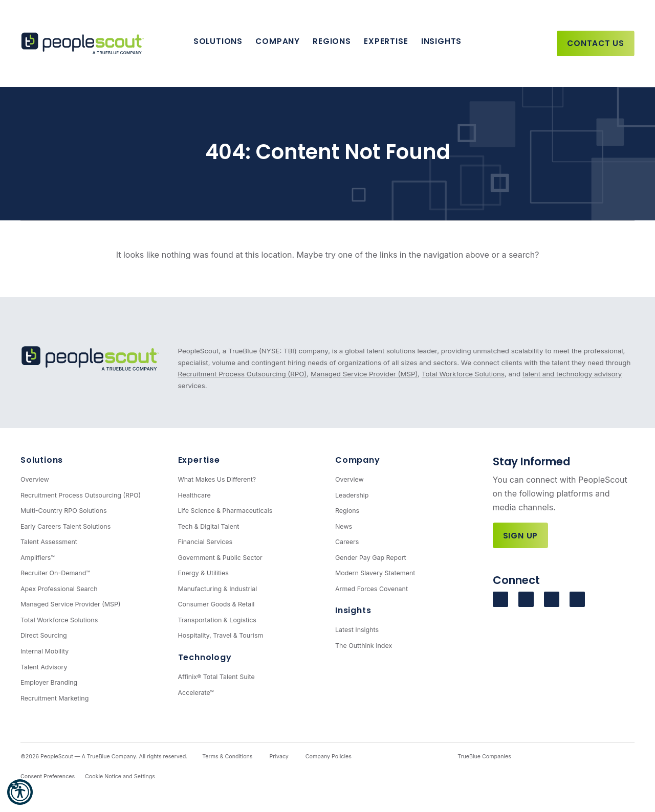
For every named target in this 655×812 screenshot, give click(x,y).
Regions (332, 41)
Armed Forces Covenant (372, 589)
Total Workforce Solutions (463, 374)
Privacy (279, 757)
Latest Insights (357, 630)
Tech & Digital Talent (209, 526)
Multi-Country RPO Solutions (63, 511)
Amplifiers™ (38, 558)
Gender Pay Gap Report (371, 558)
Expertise (386, 41)
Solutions (218, 41)
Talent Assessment (49, 542)
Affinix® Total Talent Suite (216, 677)
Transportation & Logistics (217, 620)
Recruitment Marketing (54, 698)
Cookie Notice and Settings (120, 776)
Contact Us (596, 43)
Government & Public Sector (220, 558)
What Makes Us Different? (217, 479)
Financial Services (205, 542)
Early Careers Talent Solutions (65, 526)
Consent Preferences (48, 776)
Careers (347, 542)
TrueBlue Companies (484, 757)
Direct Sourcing (44, 635)
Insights (441, 41)
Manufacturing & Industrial (218, 589)
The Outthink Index (364, 646)
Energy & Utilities (203, 573)
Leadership (352, 495)
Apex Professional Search (59, 589)
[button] (20, 792)
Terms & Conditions (227, 757)
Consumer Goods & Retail (216, 604)
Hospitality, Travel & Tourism (221, 635)
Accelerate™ (196, 693)
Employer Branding (49, 682)
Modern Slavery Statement (375, 573)
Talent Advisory (44, 667)
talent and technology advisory (572, 374)
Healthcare (194, 495)
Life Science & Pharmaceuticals (225, 511)
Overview (35, 479)
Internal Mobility (45, 651)
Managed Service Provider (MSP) (364, 374)
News (344, 526)
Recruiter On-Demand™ (55, 573)
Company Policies (329, 757)
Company (277, 41)
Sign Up (521, 536)
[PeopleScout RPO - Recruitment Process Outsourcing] (85, 44)
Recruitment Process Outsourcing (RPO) (243, 374)
